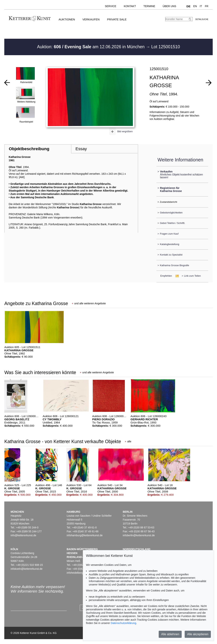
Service (111, 6)
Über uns (169, 6)
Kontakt (130, 6)
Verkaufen (91, 19)
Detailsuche (202, 19)
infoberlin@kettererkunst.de (139, 535)
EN (195, 6)
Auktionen (67, 19)
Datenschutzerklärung (123, 623)
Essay (81, 149)
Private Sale (117, 19)
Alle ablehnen (170, 634)
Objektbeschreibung (29, 149)
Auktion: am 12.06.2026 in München (91, 47)
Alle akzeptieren (198, 634)
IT (201, 6)
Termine (149, 6)
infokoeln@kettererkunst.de (27, 569)
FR (207, 6)
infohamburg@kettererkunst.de (85, 535)
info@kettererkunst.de (23, 535)
